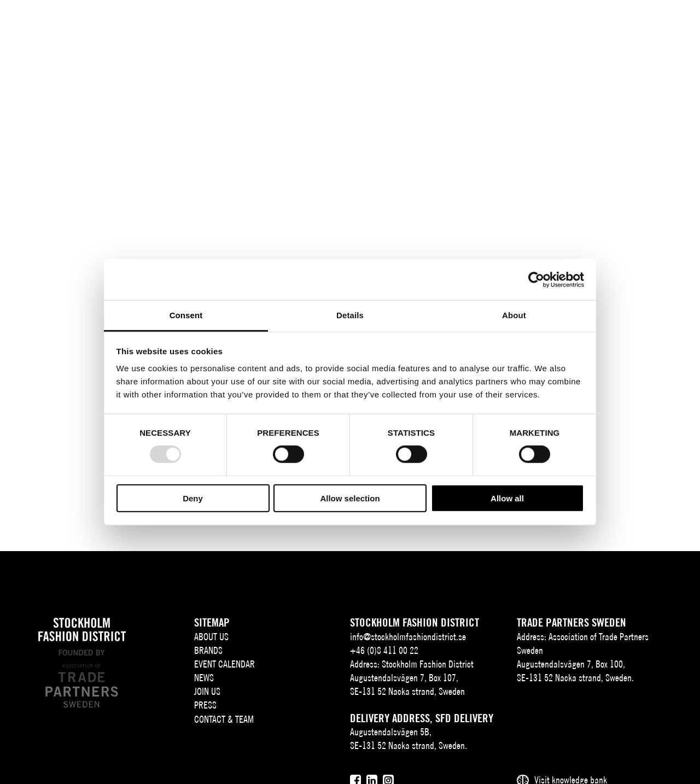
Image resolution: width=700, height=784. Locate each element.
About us (211, 637)
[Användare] (641, 24)
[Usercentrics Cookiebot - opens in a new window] (536, 279)
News (204, 678)
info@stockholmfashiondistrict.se (408, 637)
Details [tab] (350, 315)
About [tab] (514, 315)
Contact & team (224, 719)
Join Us (207, 691)
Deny (193, 498)
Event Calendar (224, 664)
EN (588, 25)
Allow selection (350, 498)
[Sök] (613, 24)
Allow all (507, 498)
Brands (208, 650)
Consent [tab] (186, 315)
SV (571, 25)
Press (205, 705)
